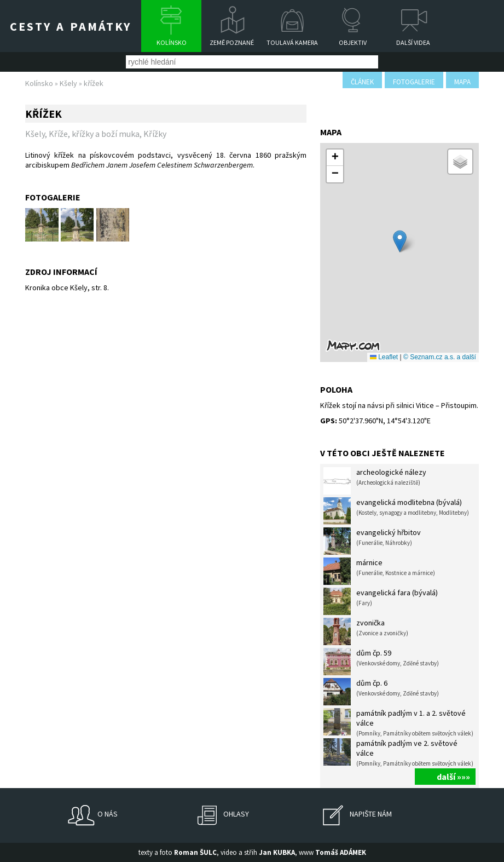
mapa (462, 82)
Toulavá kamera (292, 42)
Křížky (155, 134)
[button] (400, 241)
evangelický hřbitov (372, 541)
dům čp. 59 (381, 662)
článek (362, 82)
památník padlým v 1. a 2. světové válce (398, 723)
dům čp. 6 (381, 692)
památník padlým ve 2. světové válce (398, 753)
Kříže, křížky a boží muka (94, 134)
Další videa (413, 42)
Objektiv (353, 42)
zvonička (366, 631)
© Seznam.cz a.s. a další (440, 357)
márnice (379, 571)
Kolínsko (172, 42)
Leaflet (384, 357)
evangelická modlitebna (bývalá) (396, 511)
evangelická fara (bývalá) (381, 601)
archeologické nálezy (375, 481)
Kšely (68, 83)
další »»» (453, 777)
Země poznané (232, 42)
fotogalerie (414, 82)
